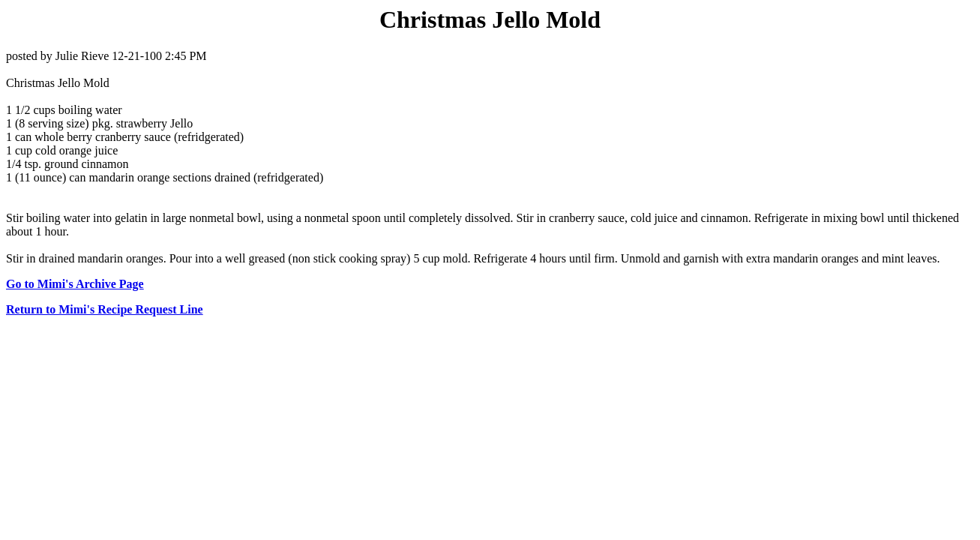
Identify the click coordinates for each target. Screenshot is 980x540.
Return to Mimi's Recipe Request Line (105, 309)
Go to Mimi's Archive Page (75, 284)
